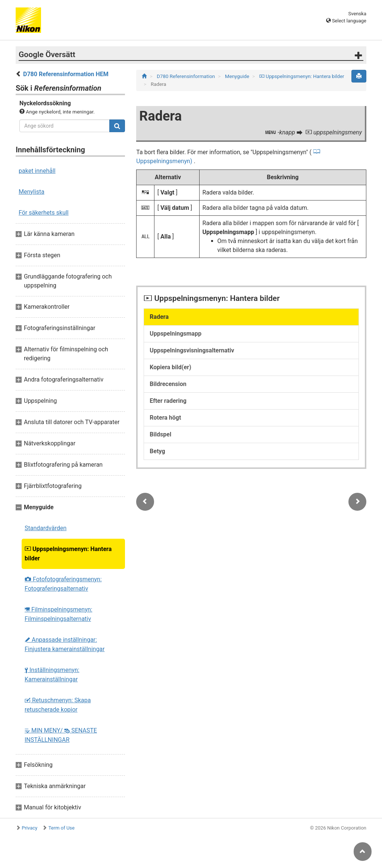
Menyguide (238, 76)
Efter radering (168, 401)
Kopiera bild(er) (170, 367)
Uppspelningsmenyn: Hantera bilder (68, 554)
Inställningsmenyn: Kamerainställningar (52, 675)
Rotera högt (165, 418)
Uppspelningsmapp (176, 334)
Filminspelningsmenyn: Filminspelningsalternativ (58, 614)
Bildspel (160, 434)
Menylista (32, 192)
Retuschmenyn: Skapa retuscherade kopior (58, 705)
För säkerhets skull (44, 213)
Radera (159, 317)
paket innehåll (37, 171)
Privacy (29, 828)
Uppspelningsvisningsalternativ (192, 350)
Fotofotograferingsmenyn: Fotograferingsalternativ (63, 584)
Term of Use (62, 828)
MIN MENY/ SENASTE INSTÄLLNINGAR (61, 735)
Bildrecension (168, 384)
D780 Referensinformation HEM (66, 74)
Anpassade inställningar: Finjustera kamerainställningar (65, 644)
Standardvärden (46, 528)
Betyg (157, 451)
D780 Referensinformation (186, 76)
